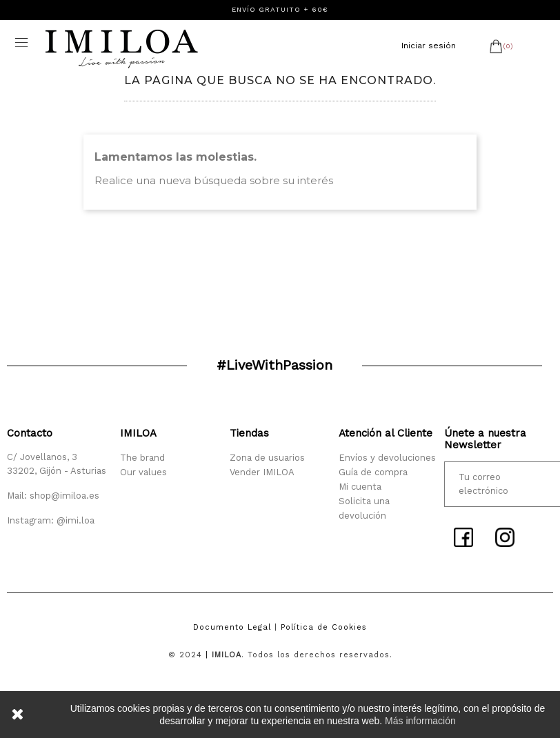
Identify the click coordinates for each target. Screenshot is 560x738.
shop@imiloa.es (64, 496)
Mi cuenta (360, 487)
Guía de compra (373, 472)
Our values (143, 472)
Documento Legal (232, 627)
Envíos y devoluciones (387, 458)
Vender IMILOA (262, 472)
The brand (142, 458)
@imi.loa (76, 520)
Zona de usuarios (267, 458)
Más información (420, 721)
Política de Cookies (324, 627)
